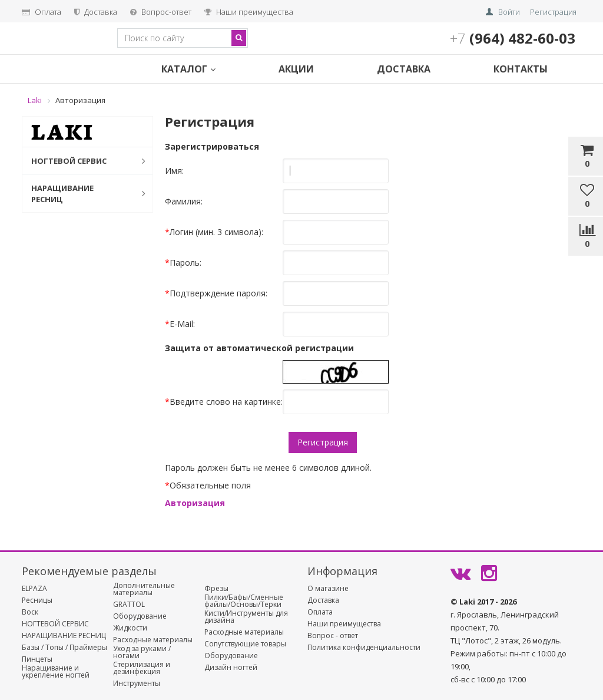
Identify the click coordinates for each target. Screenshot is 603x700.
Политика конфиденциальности (364, 648)
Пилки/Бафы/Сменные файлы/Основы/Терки (244, 601)
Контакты (521, 69)
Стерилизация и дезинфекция (142, 668)
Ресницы (37, 600)
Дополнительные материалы (144, 589)
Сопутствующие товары (245, 644)
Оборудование (140, 616)
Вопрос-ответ (161, 12)
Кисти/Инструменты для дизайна (246, 617)
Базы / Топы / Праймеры (64, 648)
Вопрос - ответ (333, 636)
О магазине (328, 589)
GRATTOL (129, 605)
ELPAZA (34, 589)
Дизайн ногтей (231, 668)
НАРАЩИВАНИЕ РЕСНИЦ (82, 194)
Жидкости (130, 628)
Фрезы (216, 589)
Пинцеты (37, 659)
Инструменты (137, 684)
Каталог (188, 69)
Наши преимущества (249, 12)
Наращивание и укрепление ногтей (56, 672)
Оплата (42, 12)
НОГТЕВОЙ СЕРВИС (82, 161)
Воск (30, 612)
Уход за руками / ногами (142, 652)
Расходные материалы (153, 640)
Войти (509, 12)
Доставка (96, 12)
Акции (296, 69)
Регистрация (553, 12)
